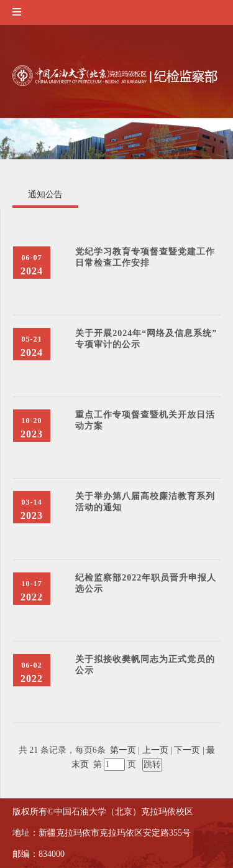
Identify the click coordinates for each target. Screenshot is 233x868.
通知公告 (45, 194)
